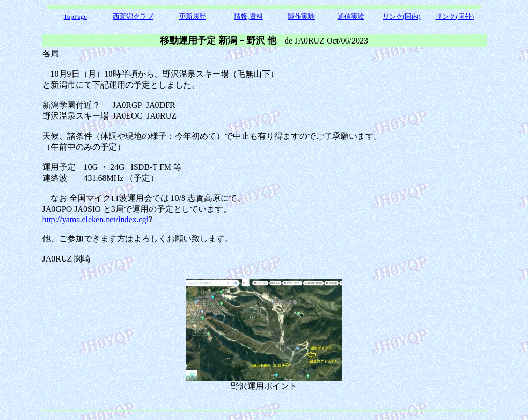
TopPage (75, 16)
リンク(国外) (454, 16)
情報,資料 (248, 16)
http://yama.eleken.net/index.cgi (96, 219)
